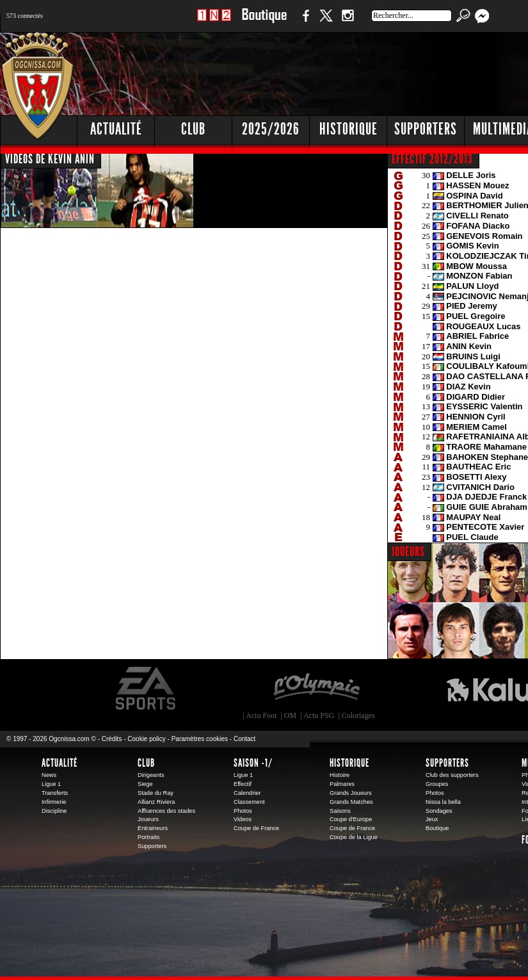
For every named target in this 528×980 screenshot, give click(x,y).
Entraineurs (153, 828)
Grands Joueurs (351, 793)
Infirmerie (54, 802)
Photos (243, 811)
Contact (244, 739)
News (49, 775)
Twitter (326, 22)
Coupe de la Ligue (354, 837)
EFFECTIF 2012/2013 (432, 159)
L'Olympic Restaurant (316, 689)
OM (290, 715)
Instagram (348, 22)
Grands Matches (351, 802)
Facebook (304, 22)
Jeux (432, 819)
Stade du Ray (156, 793)
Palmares (342, 784)
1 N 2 (214, 22)
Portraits (148, 837)
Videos (243, 819)
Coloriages (358, 715)
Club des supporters (452, 775)
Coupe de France (256, 828)
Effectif (243, 784)
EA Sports (147, 689)
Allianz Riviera (156, 802)
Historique (349, 763)
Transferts (55, 793)
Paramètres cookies (200, 739)
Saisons (340, 811)
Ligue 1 (51, 784)
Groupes (437, 784)
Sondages (439, 811)
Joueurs (148, 819)
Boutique (264, 22)
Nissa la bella (443, 802)
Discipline (54, 811)
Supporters (152, 846)
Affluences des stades (166, 811)
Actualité (116, 129)
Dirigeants (151, 775)
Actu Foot (261, 715)
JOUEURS (408, 551)
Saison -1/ (253, 763)
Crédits (112, 739)
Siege (145, 784)
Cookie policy (146, 739)
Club (146, 763)
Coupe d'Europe (351, 819)
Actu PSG (319, 715)
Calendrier (247, 793)
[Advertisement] (341, 128)
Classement (249, 802)
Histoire (340, 775)
